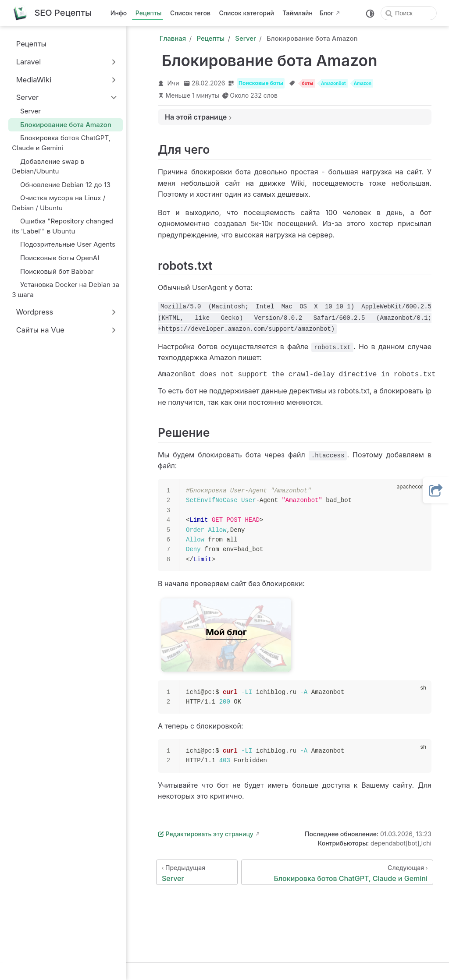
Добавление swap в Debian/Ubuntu (48, 166)
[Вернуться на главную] (52, 13)
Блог (327, 13)
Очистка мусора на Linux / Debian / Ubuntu (59, 203)
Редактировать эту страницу (206, 836)
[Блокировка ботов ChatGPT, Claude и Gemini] (337, 874)
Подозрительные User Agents (64, 244)
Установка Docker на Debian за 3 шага (66, 290)
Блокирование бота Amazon (62, 125)
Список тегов (190, 13)
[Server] (197, 874)
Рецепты (149, 13)
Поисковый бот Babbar (53, 271)
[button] (436, 490)
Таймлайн (297, 13)
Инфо (119, 13)
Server (26, 111)
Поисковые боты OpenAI (55, 258)
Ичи (173, 83)
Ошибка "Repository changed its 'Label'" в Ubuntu (62, 226)
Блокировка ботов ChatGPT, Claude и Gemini (61, 143)
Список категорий (247, 13)
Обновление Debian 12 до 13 (61, 185)
